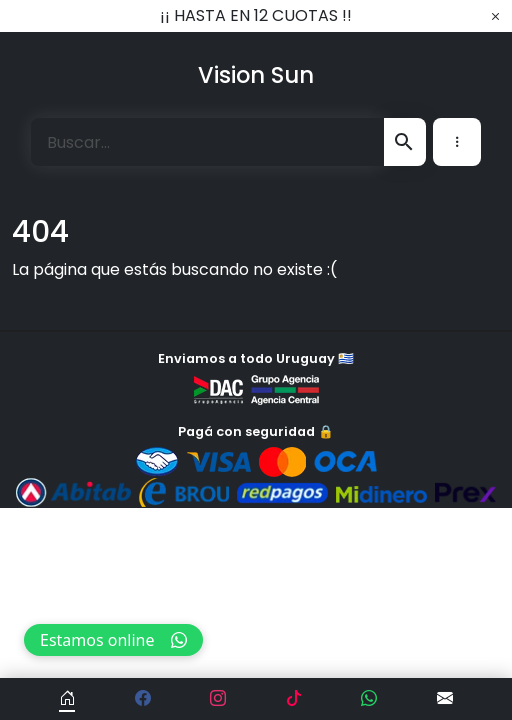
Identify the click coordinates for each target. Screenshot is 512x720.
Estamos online (113, 640)
